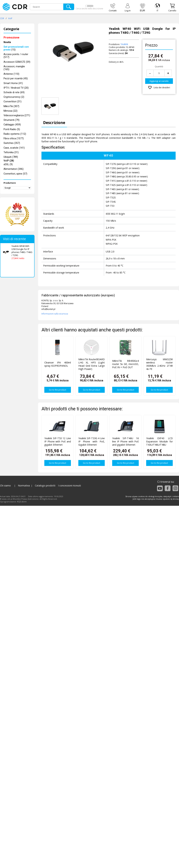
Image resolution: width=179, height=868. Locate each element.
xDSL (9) (8, 164)
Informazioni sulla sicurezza (55, 314)
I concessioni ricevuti (69, 486)
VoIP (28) (9, 161)
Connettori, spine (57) (15, 174)
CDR (2, 18)
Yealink (124, 44)
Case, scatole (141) (14, 148)
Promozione (12, 38)
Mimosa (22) (10, 111)
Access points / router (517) (16, 56)
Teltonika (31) (11, 152)
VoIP (10, 18)
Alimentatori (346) (14, 169)
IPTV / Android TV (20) (16, 88)
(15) (16, 48)
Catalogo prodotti (45, 486)
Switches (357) (12, 143)
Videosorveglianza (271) (17, 115)
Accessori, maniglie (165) (14, 68)
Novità (7, 42)
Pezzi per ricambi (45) (16, 79)
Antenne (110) (11, 74)
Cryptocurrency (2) (14, 97)
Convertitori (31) (13, 102)
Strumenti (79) (12, 120)
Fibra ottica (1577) (14, 139)
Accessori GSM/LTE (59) (17, 62)
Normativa (24, 486)
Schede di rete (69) (14, 92)
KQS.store (22, 502)
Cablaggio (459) (12, 125)
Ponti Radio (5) (12, 129)
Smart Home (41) (13, 83)
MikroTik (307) (11, 106)
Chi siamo (5, 486)
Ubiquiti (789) (11, 157)
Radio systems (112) (15, 134)
